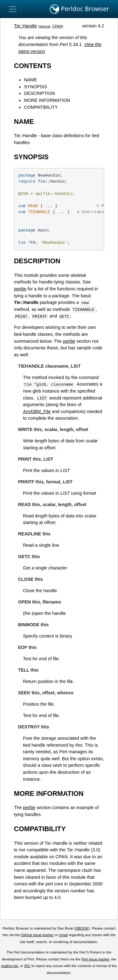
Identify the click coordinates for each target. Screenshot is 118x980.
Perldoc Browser (79, 9)
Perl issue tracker (95, 959)
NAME (31, 80)
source (45, 26)
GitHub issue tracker (37, 935)
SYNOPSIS (36, 87)
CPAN (57, 26)
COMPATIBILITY (41, 107)
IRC (27, 966)
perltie (20, 289)
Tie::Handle (25, 26)
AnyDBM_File (37, 411)
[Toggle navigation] (13, 9)
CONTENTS (33, 66)
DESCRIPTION (39, 93)
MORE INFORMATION (47, 100)
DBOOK (82, 928)
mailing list (9, 966)
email (63, 935)
